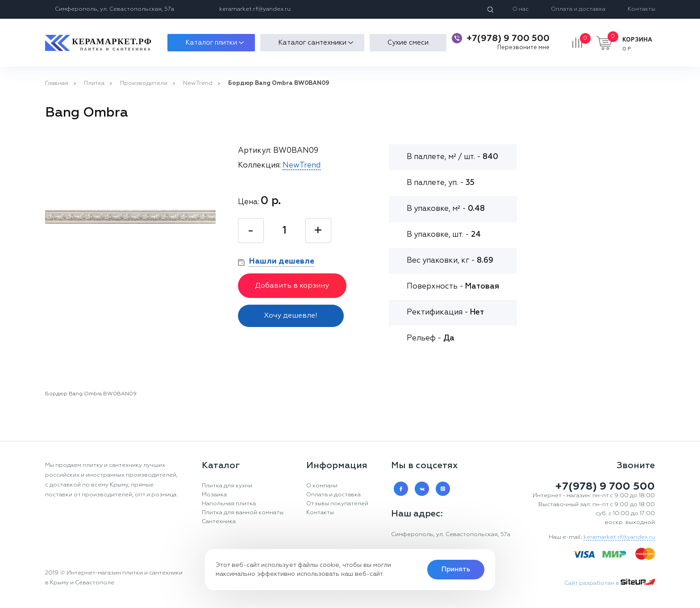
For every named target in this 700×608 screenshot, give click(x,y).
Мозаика (214, 495)
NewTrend (198, 83)
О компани (322, 486)
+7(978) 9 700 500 (508, 38)
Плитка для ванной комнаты (243, 513)
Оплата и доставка (578, 9)
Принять (456, 569)
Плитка (94, 83)
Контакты (642, 9)
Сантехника (219, 522)
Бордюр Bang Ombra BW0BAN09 (279, 83)
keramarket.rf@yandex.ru (255, 9)
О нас (521, 9)
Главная (57, 83)
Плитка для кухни (227, 486)
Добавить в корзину (292, 286)
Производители (144, 83)
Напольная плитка (229, 504)
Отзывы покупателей (337, 504)
